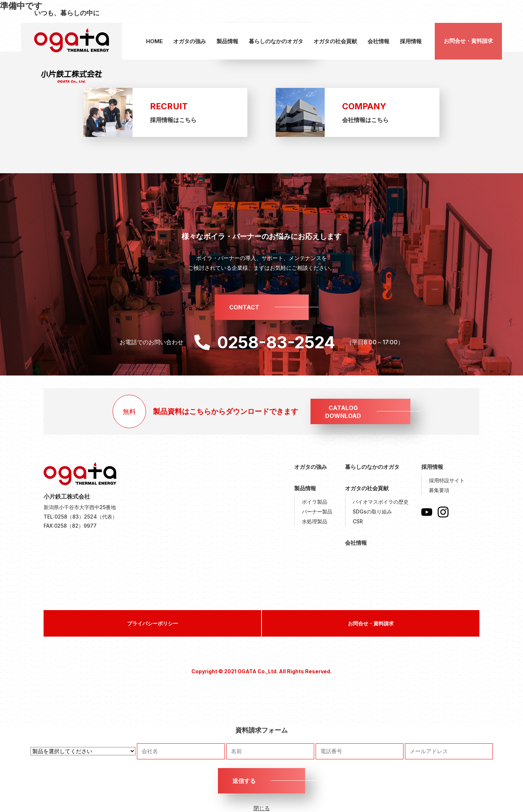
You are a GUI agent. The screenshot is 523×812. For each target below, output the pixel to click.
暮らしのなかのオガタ (276, 41)
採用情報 (411, 41)
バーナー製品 (317, 511)
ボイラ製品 (315, 502)
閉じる (262, 808)
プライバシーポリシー (153, 623)
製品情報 (227, 41)
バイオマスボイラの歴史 (381, 502)
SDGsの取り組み (372, 511)
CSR (358, 521)
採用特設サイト (447, 480)
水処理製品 (315, 521)
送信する (244, 781)
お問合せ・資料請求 (468, 41)
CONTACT (244, 307)
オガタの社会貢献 (335, 41)
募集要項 (439, 490)
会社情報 (378, 41)
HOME (154, 41)
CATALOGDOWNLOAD (343, 412)
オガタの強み (190, 41)
